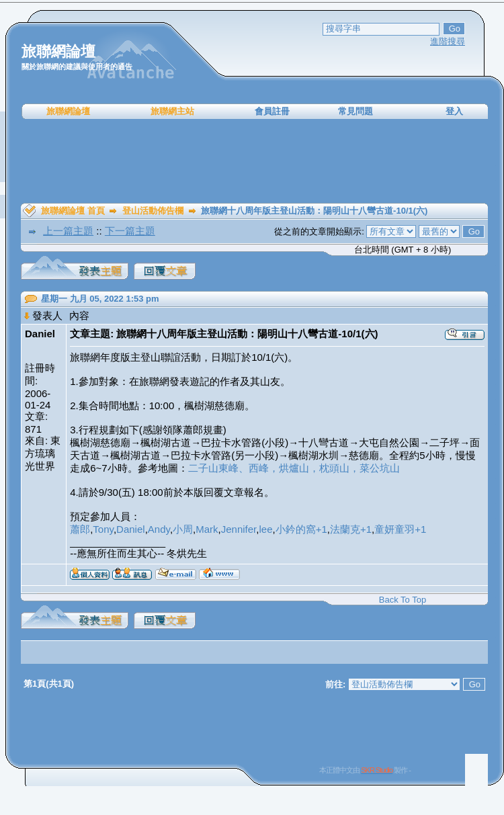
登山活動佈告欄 (153, 211)
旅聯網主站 (172, 111)
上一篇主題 (68, 231)
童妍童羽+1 (400, 529)
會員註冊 (272, 111)
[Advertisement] (255, 161)
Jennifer (239, 529)
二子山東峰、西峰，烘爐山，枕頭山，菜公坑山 (294, 468)
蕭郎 (80, 529)
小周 (183, 529)
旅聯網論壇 (68, 111)
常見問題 (355, 111)
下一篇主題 (130, 231)
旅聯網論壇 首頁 (73, 211)
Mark (207, 529)
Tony (103, 529)
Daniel (131, 529)
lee (265, 529)
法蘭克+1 (351, 529)
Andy (159, 529)
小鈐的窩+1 (301, 529)
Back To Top (403, 600)
